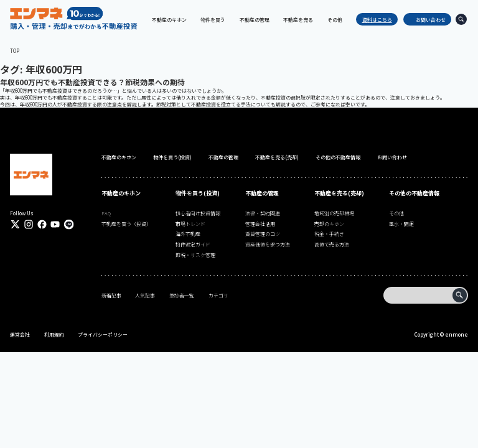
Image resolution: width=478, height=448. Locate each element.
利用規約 (54, 334)
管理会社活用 (260, 224)
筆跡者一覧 (182, 295)
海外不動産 (188, 234)
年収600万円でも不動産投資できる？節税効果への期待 (92, 82)
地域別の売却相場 (334, 213)
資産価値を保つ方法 (268, 244)
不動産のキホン (119, 157)
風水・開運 (401, 224)
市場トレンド (190, 224)
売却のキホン (329, 224)
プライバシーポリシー (103, 334)
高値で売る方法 (332, 244)
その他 (396, 213)
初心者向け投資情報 (198, 213)
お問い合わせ (428, 20)
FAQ (106, 213)
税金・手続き (329, 234)
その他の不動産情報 (338, 157)
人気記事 (145, 295)
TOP (15, 51)
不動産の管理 (223, 157)
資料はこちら (374, 20)
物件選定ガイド (193, 244)
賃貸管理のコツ (263, 234)
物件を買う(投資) (172, 157)
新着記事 (111, 295)
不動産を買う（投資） (126, 224)
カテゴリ (218, 295)
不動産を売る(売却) (277, 157)
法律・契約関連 (263, 213)
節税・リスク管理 (195, 255)
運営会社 (20, 334)
